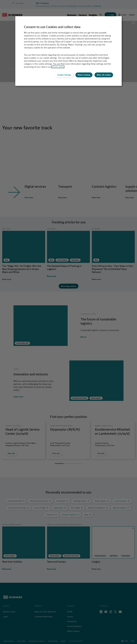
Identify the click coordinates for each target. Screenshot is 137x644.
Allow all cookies (104, 75)
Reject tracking (84, 75)
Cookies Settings (64, 75)
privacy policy (58, 67)
